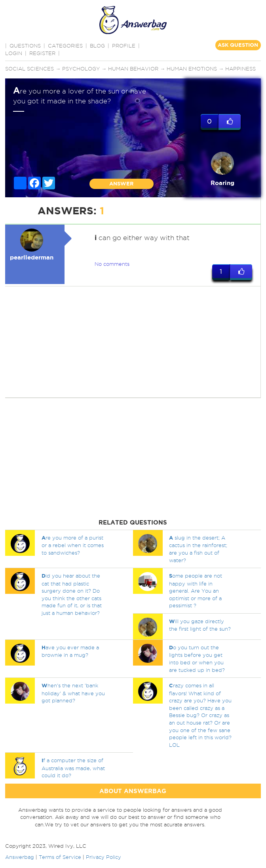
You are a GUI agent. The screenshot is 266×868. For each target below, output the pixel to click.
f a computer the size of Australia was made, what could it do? (73, 768)
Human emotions (192, 69)
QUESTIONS (25, 46)
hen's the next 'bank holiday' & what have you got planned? (73, 693)
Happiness (240, 69)
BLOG (97, 46)
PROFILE (124, 46)
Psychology (81, 69)
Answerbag (20, 857)
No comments (112, 264)
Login (14, 53)
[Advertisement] (132, 342)
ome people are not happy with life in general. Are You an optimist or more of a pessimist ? (196, 590)
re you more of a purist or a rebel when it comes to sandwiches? (73, 545)
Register (42, 53)
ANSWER (121, 184)
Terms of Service (60, 857)
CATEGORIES (65, 46)
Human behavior (133, 69)
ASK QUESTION (238, 45)
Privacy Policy (104, 857)
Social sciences (29, 69)
